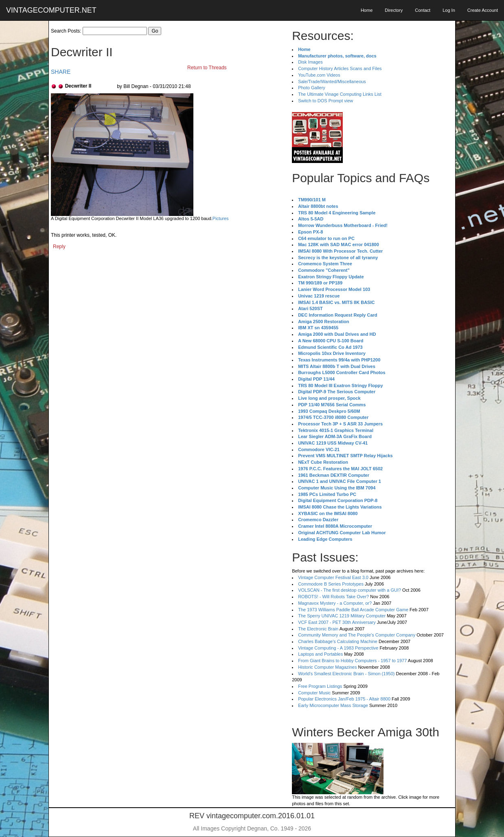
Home (367, 10)
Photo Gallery (312, 88)
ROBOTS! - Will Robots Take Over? (333, 597)
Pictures (221, 218)
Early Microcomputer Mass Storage (333, 705)
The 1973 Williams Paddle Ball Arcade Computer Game (353, 610)
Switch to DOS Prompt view (325, 101)
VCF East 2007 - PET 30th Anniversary (337, 622)
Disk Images (310, 62)
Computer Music (314, 693)
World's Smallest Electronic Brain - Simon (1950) (346, 674)
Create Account (483, 10)
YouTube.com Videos (319, 75)
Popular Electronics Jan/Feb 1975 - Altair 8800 (344, 699)
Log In (449, 10)
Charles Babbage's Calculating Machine (338, 641)
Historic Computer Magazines (327, 667)
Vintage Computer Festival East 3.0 (333, 577)
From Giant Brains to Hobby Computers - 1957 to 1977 (352, 661)
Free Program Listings (320, 686)
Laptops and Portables (320, 654)
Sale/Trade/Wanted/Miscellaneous (332, 81)
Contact (423, 10)
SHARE (61, 72)
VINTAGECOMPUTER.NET (51, 10)
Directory (394, 10)
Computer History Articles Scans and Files (340, 68)
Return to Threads (207, 68)
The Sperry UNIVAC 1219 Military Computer (342, 616)
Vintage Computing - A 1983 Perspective (338, 648)
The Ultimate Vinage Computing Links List (340, 94)
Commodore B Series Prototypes (331, 584)
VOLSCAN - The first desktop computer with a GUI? (350, 590)
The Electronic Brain (318, 629)
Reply (59, 247)
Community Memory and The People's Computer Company (357, 635)
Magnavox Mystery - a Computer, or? (335, 603)
